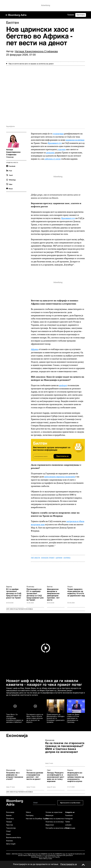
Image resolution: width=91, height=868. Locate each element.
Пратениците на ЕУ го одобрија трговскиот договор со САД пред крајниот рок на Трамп (35, 595)
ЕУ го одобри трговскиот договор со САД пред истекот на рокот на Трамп (14, 594)
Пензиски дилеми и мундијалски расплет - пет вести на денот (35, 776)
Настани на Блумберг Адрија (36, 819)
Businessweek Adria (14, 838)
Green (9, 834)
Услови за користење (54, 812)
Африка (35, 349)
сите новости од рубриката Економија (20, 792)
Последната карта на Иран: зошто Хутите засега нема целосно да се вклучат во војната (35, 718)
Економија (17, 736)
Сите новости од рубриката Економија (20, 609)
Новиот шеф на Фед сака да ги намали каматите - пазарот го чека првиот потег (44, 683)
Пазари (9, 822)
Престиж (10, 825)
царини (59, 558)
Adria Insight (11, 844)
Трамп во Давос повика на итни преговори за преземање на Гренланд (73, 718)
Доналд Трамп (48, 558)
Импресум (49, 816)
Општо (70, 587)
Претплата (81, 15)
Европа (9, 587)
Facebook (69, 816)
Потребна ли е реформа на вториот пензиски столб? (15, 776)
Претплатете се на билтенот (70, 803)
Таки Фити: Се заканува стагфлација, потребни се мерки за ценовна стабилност (15, 718)
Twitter (68, 822)
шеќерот (63, 385)
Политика (30, 587)
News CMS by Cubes (46, 859)
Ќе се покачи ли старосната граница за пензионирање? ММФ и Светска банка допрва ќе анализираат (65, 748)
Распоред (30, 816)
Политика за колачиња (55, 822)
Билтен (50, 587)
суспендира (58, 134)
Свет (49, 770)
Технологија (11, 828)
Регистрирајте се (69, 864)
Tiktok (67, 828)
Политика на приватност (55, 819)
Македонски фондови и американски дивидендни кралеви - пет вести (53, 595)
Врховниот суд (55, 143)
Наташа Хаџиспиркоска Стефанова (36, 52)
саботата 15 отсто (52, 159)
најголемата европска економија (60, 477)
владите (62, 149)
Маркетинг (50, 825)
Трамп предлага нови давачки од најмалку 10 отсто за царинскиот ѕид (76, 593)
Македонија (50, 740)
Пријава (71, 15)
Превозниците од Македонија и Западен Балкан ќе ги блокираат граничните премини (56, 718)
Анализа (10, 841)
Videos (28, 812)
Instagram (69, 819)
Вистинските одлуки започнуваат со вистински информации (52, 449)
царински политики (75, 140)
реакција (50, 153)
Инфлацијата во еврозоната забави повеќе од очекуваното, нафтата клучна (76, 777)
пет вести (36, 558)
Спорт (9, 831)
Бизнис (9, 816)
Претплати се (62, 456)
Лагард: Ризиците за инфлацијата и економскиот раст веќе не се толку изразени (56, 777)
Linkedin (68, 825)
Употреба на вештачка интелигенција (55, 828)
